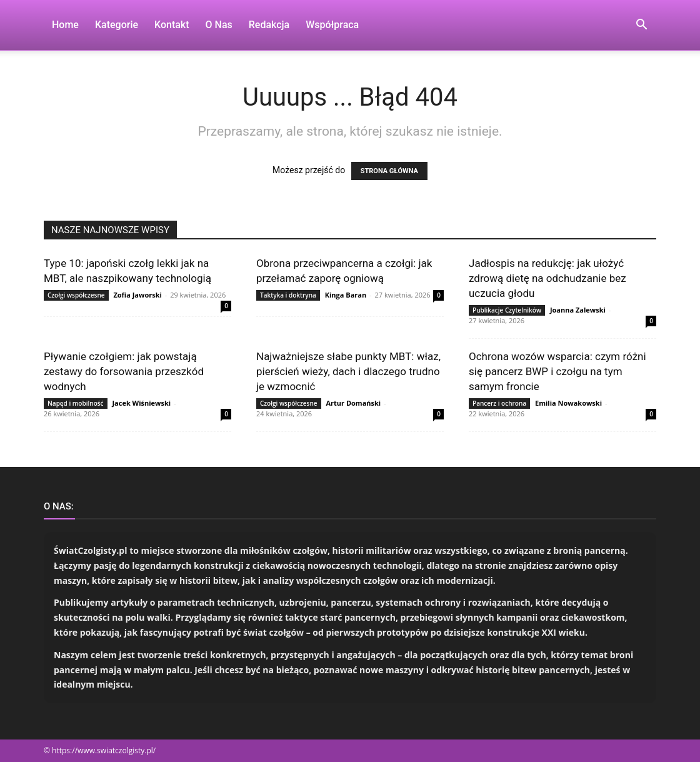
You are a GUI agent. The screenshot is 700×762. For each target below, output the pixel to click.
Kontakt (172, 25)
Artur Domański (353, 403)
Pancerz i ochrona (499, 403)
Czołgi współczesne (76, 295)
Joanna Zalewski (578, 310)
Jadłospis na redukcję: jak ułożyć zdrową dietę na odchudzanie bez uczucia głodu (547, 278)
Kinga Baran (346, 295)
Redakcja (269, 25)
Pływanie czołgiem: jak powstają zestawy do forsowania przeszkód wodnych (124, 371)
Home (65, 25)
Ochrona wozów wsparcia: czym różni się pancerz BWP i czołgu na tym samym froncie (557, 371)
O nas (219, 25)
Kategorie (117, 25)
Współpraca (332, 25)
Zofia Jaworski (137, 295)
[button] (641, 26)
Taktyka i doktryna (288, 295)
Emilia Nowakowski (568, 403)
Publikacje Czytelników (507, 310)
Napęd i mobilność (76, 403)
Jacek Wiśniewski (141, 403)
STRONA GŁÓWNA (389, 171)
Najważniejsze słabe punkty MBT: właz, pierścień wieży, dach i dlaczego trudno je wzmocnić (348, 371)
